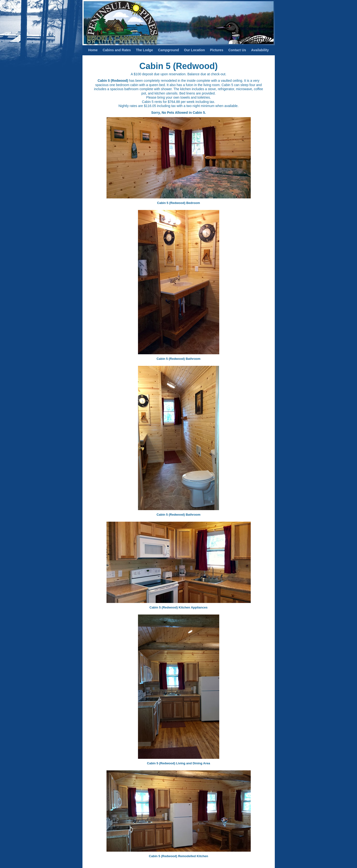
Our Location (194, 50)
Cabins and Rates (117, 50)
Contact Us (237, 50)
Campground (168, 50)
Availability (260, 50)
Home (93, 50)
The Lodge (144, 50)
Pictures (216, 50)
